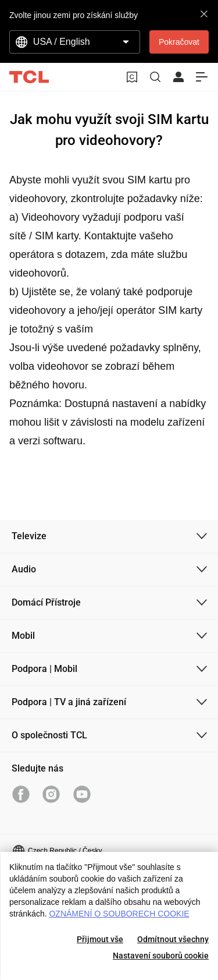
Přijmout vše (100, 939)
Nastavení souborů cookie (161, 956)
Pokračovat (179, 42)
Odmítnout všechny (173, 939)
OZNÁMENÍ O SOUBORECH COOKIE (119, 914)
